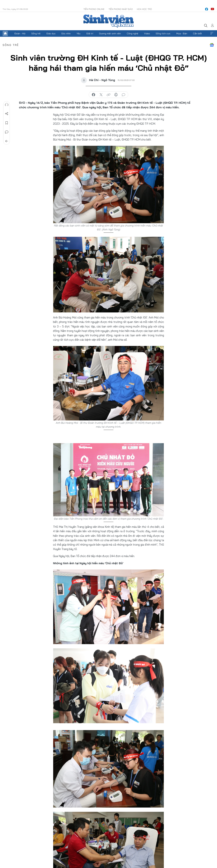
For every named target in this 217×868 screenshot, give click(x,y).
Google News (212, 45)
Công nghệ (132, 33)
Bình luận (7, 132)
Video (147, 33)
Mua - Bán (182, 33)
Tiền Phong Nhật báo (121, 9)
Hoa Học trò (144, 9)
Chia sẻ (7, 114)
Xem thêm (212, 33)
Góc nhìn (66, 33)
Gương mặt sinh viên (110, 33)
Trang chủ (5, 33)
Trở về (7, 141)
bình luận (124, 95)
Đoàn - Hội (20, 33)
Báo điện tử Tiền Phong (108, 21)
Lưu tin (7, 123)
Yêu (78, 33)
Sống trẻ (36, 33)
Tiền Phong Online (94, 9)
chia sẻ (93, 95)
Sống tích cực (163, 33)
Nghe (7, 105)
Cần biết (198, 33)
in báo (116, 95)
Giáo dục (51, 33)
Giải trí (90, 33)
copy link (108, 95)
